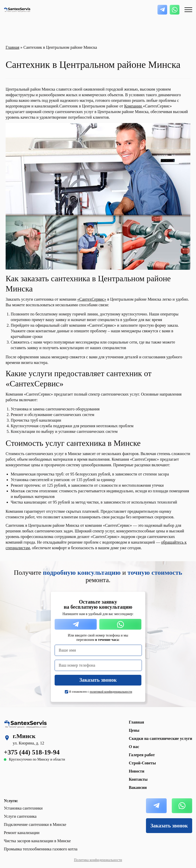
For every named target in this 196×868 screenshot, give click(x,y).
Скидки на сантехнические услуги (161, 738)
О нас (134, 747)
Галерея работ (142, 755)
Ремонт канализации (22, 833)
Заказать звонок (169, 826)
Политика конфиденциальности (98, 860)
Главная (13, 47)
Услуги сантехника (20, 816)
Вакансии (138, 787)
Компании (133, 106)
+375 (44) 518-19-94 (32, 752)
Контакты (138, 779)
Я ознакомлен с (100, 692)
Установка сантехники (23, 808)
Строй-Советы (142, 763)
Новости (137, 771)
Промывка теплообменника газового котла (41, 849)
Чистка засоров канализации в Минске (37, 841)
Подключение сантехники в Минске (35, 824)
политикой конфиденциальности (111, 692)
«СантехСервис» (92, 299)
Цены (134, 730)
